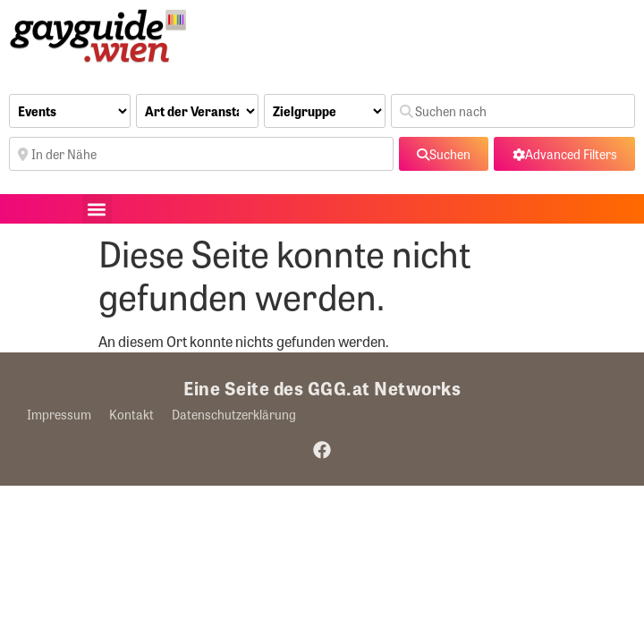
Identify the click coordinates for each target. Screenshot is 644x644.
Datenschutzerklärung (234, 414)
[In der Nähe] (201, 154)
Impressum (59, 414)
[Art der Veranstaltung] (197, 111)
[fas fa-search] (444, 154)
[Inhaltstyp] (70, 111)
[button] (97, 209)
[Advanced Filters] (564, 154)
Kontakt (131, 414)
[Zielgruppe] (325, 111)
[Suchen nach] (513, 111)
